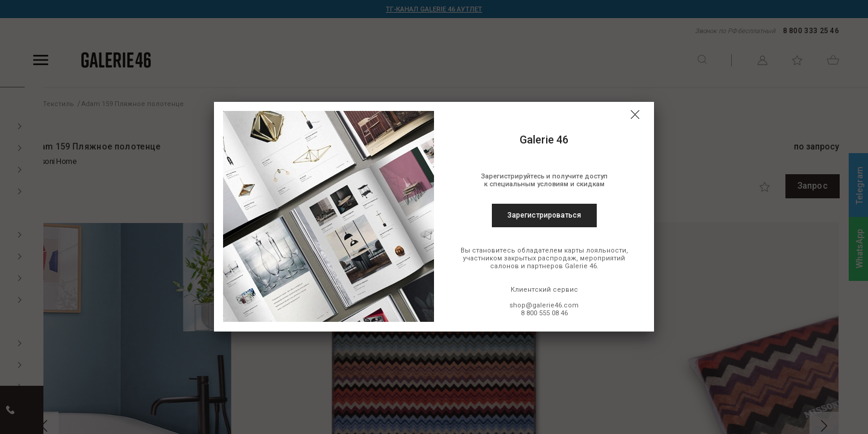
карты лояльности (595, 250)
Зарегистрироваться (544, 215)
